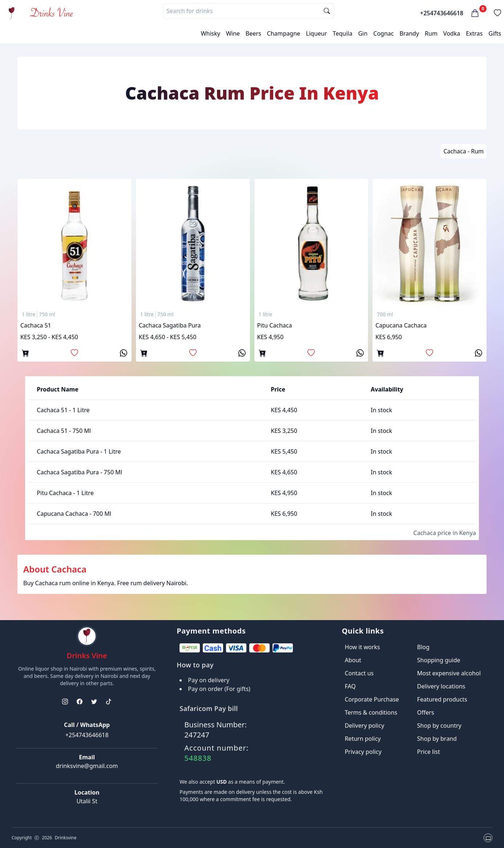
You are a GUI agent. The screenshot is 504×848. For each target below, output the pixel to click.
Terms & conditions (371, 712)
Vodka (452, 33)
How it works (362, 647)
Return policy (363, 739)
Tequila (343, 33)
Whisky (211, 33)
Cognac (383, 33)
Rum (431, 33)
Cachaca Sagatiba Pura (170, 325)
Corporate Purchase (372, 699)
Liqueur (316, 33)
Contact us (359, 673)
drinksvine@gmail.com (87, 766)
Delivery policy (365, 726)
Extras (474, 33)
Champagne (284, 33)
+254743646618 (442, 13)
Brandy (409, 33)
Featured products (442, 699)
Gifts (495, 33)
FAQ (350, 686)
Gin (363, 33)
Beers (253, 33)
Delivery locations (441, 686)
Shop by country (439, 726)
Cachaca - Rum (463, 151)
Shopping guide (439, 660)
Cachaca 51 (36, 325)
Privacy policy (363, 752)
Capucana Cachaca (401, 325)
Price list (429, 752)
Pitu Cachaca (275, 325)
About (353, 660)
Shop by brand (437, 739)
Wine (233, 33)
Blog (423, 647)
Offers (426, 712)
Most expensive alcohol (449, 673)
